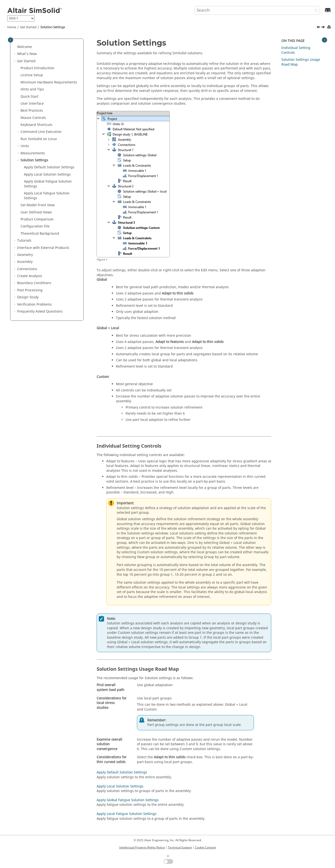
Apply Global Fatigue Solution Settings (48, 184)
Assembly (25, 262)
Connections (27, 269)
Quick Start (29, 97)
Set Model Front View (38, 205)
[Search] (315, 11)
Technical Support (180, 847)
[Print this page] (329, 27)
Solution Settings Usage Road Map (301, 62)
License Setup (32, 75)
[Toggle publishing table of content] (11, 40)
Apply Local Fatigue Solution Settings (47, 196)
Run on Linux (39, 139)
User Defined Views (36, 212)
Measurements (33, 153)
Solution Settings (53, 27)
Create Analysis (30, 276)
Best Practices (32, 111)
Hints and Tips (32, 89)
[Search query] (257, 10)
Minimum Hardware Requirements (49, 82)
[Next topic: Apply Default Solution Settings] (324, 28)
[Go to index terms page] (323, 12)
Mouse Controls (33, 118)
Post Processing (30, 290)
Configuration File (35, 226)
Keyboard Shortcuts (36, 125)
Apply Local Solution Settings (47, 174)
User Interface (32, 104)
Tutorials (24, 241)
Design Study (28, 297)
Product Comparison (37, 219)
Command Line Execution (41, 132)
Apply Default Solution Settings (49, 167)
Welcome (25, 47)
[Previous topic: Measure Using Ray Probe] (319, 28)
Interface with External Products (43, 248)
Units (25, 146)
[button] (15, 47)
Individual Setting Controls (296, 50)
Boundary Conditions (34, 283)
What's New (27, 54)
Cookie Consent (205, 847)
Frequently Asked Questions (40, 311)
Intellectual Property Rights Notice (142, 847)
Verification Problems (34, 304)
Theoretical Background (40, 234)
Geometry (25, 255)
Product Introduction (37, 68)
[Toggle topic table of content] (324, 40)
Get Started (28, 27)
